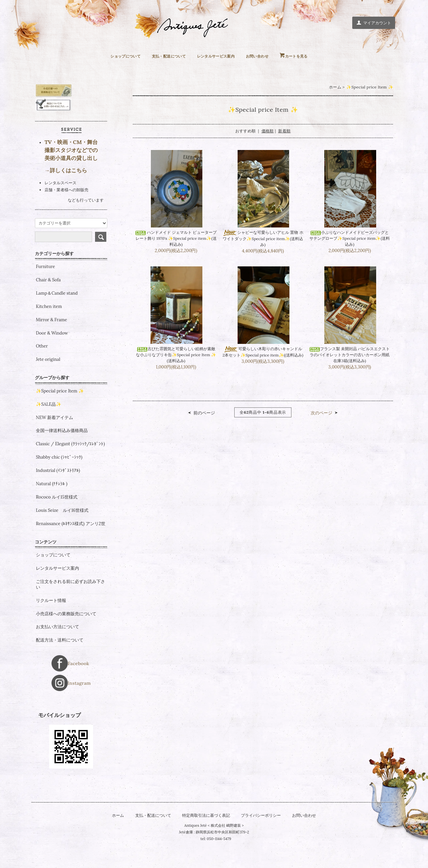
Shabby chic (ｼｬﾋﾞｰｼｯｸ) (59, 482)
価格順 (268, 131)
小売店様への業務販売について (66, 639)
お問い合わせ (266, 56)
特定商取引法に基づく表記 (205, 825)
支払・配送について (163, 56)
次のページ (321, 416)
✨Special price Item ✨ (370, 87)
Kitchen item (49, 331)
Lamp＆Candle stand (57, 318)
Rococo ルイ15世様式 (57, 522)
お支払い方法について (57, 652)
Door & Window (52, 358)
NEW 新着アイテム (54, 442)
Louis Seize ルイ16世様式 (62, 535)
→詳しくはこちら (66, 195)
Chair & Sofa (48, 305)
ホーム (335, 87)
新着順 (284, 131)
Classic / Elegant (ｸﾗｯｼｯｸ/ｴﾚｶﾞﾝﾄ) (70, 469)
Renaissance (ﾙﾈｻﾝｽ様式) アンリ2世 (71, 548)
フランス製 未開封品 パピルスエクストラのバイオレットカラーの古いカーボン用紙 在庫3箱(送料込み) (350, 357)
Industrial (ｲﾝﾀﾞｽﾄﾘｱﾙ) (58, 496)
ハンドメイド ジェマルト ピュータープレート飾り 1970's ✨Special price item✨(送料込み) (176, 239)
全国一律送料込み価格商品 (62, 456)
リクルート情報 (51, 625)
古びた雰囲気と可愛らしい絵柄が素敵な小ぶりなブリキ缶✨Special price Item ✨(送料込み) (176, 357)
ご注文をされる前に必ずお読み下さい (70, 609)
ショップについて (113, 56)
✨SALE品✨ (49, 429)
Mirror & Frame (52, 345)
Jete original (48, 384)
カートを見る (310, 56)
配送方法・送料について (60, 665)
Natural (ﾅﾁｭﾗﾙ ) (52, 509)
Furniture (46, 292)
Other (42, 371)
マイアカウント (374, 22)
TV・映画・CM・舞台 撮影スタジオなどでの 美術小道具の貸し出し (71, 175)
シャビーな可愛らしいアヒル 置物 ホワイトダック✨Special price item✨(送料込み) (263, 239)
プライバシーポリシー (264, 825)
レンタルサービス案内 (218, 56)
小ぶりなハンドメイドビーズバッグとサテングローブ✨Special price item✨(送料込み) (350, 239)
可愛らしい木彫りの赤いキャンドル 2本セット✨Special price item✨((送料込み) (263, 357)
